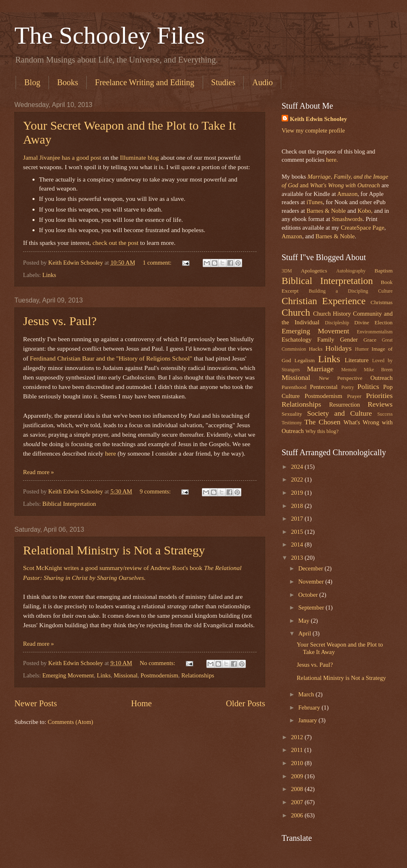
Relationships (198, 675)
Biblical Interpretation (69, 504)
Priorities (379, 396)
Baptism (384, 271)
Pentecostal (324, 387)
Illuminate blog (140, 157)
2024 (298, 467)
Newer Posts (36, 703)
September (312, 607)
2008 (298, 789)
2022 (298, 479)
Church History (332, 314)
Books (68, 82)
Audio (262, 82)
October (309, 595)
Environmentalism (375, 332)
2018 (298, 506)
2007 (298, 802)
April (305, 633)
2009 (298, 776)
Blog (32, 82)
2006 (298, 815)
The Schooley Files (110, 35)
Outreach (382, 378)
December (311, 568)
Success (385, 414)
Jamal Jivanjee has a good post (62, 157)
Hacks (316, 349)
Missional (126, 675)
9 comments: (156, 491)
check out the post (116, 243)
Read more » (38, 472)
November (312, 582)
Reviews (380, 404)
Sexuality (292, 414)
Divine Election (373, 322)
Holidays (339, 348)
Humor (362, 349)
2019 (298, 493)
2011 (298, 750)
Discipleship (337, 323)
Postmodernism (160, 675)
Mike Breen (378, 370)
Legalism (304, 360)
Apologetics (314, 271)
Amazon (347, 194)
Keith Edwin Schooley (318, 119)
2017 (298, 519)
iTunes (314, 202)
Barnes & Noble (326, 211)
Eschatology (297, 340)
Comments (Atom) (71, 722)
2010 (298, 763)
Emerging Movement (68, 675)
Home (141, 703)
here (110, 453)
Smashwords (347, 219)
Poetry (348, 387)
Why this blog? (322, 431)
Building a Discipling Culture (351, 291)
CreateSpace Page (363, 228)
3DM (287, 271)
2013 (298, 558)
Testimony (292, 423)
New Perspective (341, 378)
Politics (368, 386)
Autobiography (351, 271)
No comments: (158, 663)
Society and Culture (340, 413)
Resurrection (344, 405)
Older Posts (245, 703)
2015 (298, 532)
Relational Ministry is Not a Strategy (114, 550)
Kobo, (365, 211)
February (310, 707)
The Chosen (322, 422)
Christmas (382, 302)
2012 (298, 737)
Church (296, 312)
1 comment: (158, 263)
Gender (349, 340)
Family (326, 340)
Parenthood (294, 387)
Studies (223, 82)
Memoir (349, 370)
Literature (356, 360)
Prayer (354, 396)
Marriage (320, 369)
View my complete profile (313, 130)
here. (332, 160)
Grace (370, 340)
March (307, 694)
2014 (298, 545)
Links (49, 275)
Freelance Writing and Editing (145, 82)
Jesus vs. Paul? (60, 321)
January (308, 720)
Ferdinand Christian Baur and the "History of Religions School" (111, 358)
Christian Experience (324, 301)
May (304, 621)
